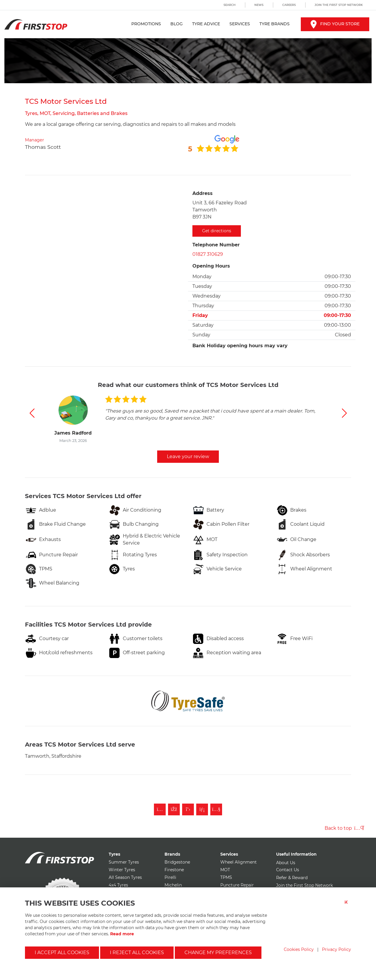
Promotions (146, 24)
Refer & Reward (292, 878)
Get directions (217, 231)
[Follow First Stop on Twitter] (188, 809)
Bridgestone (177, 862)
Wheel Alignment (239, 862)
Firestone (174, 870)
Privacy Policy (336, 949)
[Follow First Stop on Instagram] (160, 809)
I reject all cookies (137, 953)
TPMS (226, 877)
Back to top (344, 828)
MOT (225, 870)
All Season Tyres (125, 877)
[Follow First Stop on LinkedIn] (202, 809)
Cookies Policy (299, 949)
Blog (177, 24)
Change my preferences (218, 953)
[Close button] (348, 906)
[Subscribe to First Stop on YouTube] (216, 809)
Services (240, 24)
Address (203, 193)
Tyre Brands (275, 24)
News (259, 5)
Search (230, 5)
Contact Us (288, 870)
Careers (289, 5)
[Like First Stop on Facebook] (174, 809)
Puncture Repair (237, 885)
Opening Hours (211, 266)
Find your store (335, 24)
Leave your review (188, 456)
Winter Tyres (122, 870)
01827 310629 (208, 254)
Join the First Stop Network (339, 5)
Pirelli (170, 877)
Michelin (173, 885)
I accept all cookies (62, 953)
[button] (32, 413)
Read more (122, 934)
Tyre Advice (206, 24)
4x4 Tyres (118, 885)
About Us (286, 863)
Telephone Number (216, 245)
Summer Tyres (124, 862)
